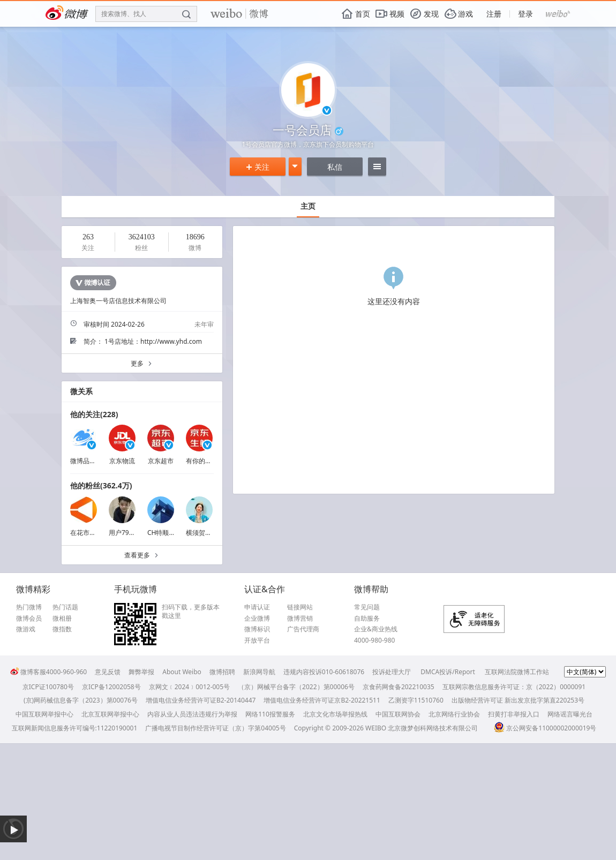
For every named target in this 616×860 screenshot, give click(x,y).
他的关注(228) (94, 414)
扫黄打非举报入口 (514, 714)
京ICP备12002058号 (111, 687)
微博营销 (300, 618)
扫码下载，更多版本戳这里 (191, 611)
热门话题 (65, 607)
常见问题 (367, 607)
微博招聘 (222, 672)
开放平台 (257, 640)
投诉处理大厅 (392, 672)
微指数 (62, 629)
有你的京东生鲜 (208, 461)
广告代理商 (303, 629)
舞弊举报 (141, 672)
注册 (494, 14)
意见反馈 (108, 672)
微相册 (62, 618)
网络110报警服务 (270, 714)
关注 (258, 167)
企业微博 (257, 618)
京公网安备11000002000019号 (545, 728)
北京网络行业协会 (454, 714)
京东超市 (161, 461)
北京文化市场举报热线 (335, 714)
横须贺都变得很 (208, 533)
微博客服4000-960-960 (48, 672)
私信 (335, 167)
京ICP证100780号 (48, 687)
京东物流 (122, 461)
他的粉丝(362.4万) (101, 485)
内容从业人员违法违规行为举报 (192, 714)
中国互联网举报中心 (44, 714)
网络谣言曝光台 (570, 714)
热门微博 (29, 607)
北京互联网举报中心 (110, 714)
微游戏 (26, 629)
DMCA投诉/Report (448, 672)
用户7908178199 (134, 533)
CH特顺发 (161, 533)
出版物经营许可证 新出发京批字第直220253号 (518, 700)
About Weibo (182, 672)
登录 (525, 14)
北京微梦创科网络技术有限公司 (433, 728)
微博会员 (29, 618)
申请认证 (257, 607)
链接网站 (300, 607)
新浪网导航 (259, 672)
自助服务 (367, 618)
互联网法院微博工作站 (517, 672)
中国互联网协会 (398, 714)
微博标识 (257, 629)
